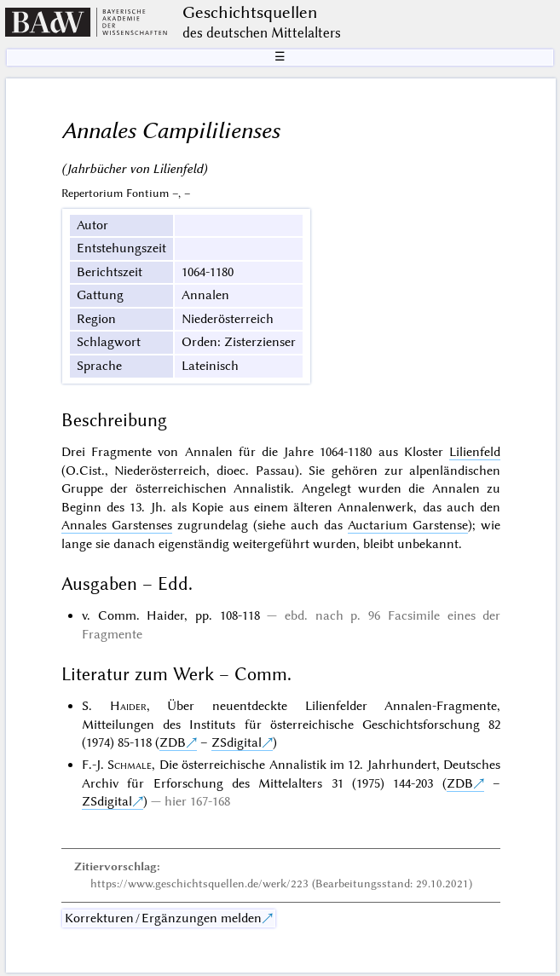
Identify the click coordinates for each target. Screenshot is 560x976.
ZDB (173, 742)
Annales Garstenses (117, 525)
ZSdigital (237, 742)
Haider (128, 706)
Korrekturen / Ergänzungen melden (163, 918)
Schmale (130, 765)
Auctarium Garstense (408, 525)
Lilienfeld (475, 452)
